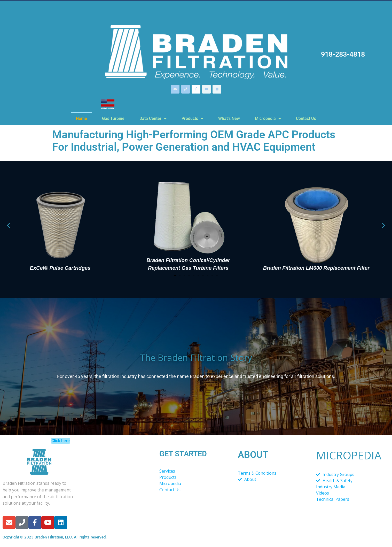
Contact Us (306, 118)
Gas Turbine (113, 118)
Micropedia (268, 119)
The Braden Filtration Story (196, 358)
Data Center (153, 119)
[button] (8, 225)
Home (81, 118)
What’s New (229, 118)
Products (192, 119)
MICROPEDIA (349, 455)
